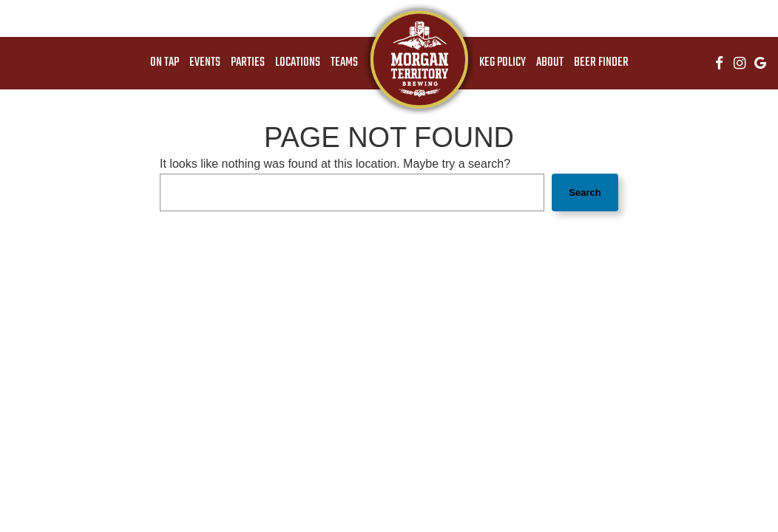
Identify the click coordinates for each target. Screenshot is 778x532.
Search (585, 192)
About (550, 63)
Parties (248, 63)
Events (205, 63)
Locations (298, 63)
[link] (419, 59)
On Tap (165, 63)
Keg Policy (503, 63)
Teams (344, 63)
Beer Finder (601, 63)
